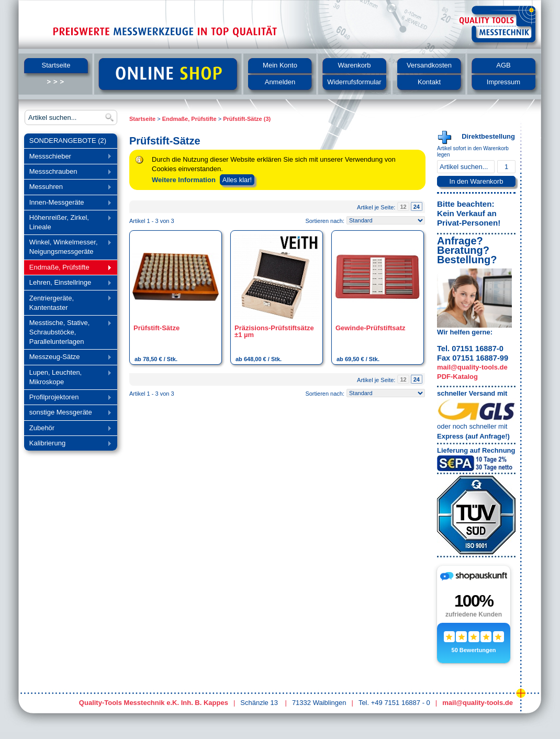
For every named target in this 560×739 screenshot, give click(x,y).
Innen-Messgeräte (68, 203)
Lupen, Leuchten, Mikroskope (68, 377)
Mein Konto (280, 65)
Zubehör (68, 429)
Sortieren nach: (325, 221)
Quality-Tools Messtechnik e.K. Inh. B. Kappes (154, 703)
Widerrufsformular (354, 82)
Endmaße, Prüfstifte (68, 268)
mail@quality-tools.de (472, 367)
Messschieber (68, 157)
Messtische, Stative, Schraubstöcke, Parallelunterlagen (68, 332)
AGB (503, 65)
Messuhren (68, 188)
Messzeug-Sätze (68, 358)
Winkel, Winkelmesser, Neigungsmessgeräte (68, 247)
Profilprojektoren (68, 398)
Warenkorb (354, 65)
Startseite (56, 65)
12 (403, 207)
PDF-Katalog (457, 377)
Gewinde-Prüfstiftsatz (371, 328)
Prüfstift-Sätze (156, 328)
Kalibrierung (68, 444)
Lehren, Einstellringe (68, 283)
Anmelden (280, 82)
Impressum (503, 82)
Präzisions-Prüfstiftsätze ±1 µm (274, 331)
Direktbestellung (488, 136)
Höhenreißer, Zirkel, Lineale (68, 222)
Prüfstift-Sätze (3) (247, 119)
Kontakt (429, 82)
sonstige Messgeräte (68, 413)
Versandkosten (429, 65)
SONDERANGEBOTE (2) (68, 141)
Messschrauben (68, 172)
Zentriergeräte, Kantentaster (68, 303)
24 (417, 207)
